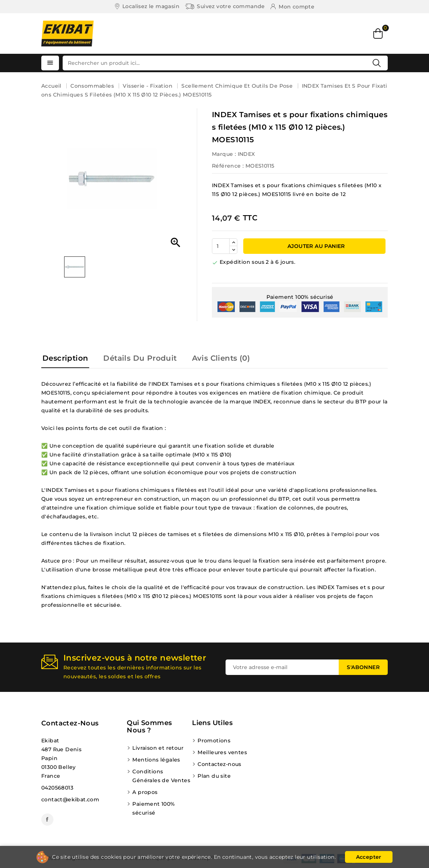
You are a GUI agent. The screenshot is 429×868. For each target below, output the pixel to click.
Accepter (369, 857)
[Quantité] (221, 246)
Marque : (224, 154)
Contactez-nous (70, 723)
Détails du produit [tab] (140, 358)
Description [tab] (65, 358)
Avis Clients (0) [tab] (221, 358)
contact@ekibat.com (70, 799)
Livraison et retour (158, 748)
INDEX (246, 154)
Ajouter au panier (315, 246)
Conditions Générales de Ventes (161, 776)
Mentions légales (156, 760)
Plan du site (214, 776)
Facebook (47, 820)
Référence (226, 166)
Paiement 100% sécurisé (154, 808)
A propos (145, 792)
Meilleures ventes (222, 752)
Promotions (214, 741)
